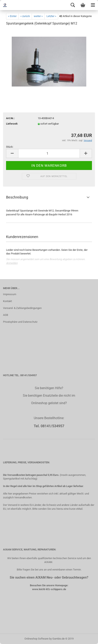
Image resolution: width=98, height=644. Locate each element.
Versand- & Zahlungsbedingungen (22, 308)
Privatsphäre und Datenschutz (20, 322)
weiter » (38, 16)
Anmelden (12, 263)
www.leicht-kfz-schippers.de (49, 589)
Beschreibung (17, 197)
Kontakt (7, 301)
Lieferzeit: (12, 124)
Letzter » (51, 16)
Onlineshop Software (36, 639)
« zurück (25, 16)
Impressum (10, 294)
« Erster (12, 16)
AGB (6, 315)
